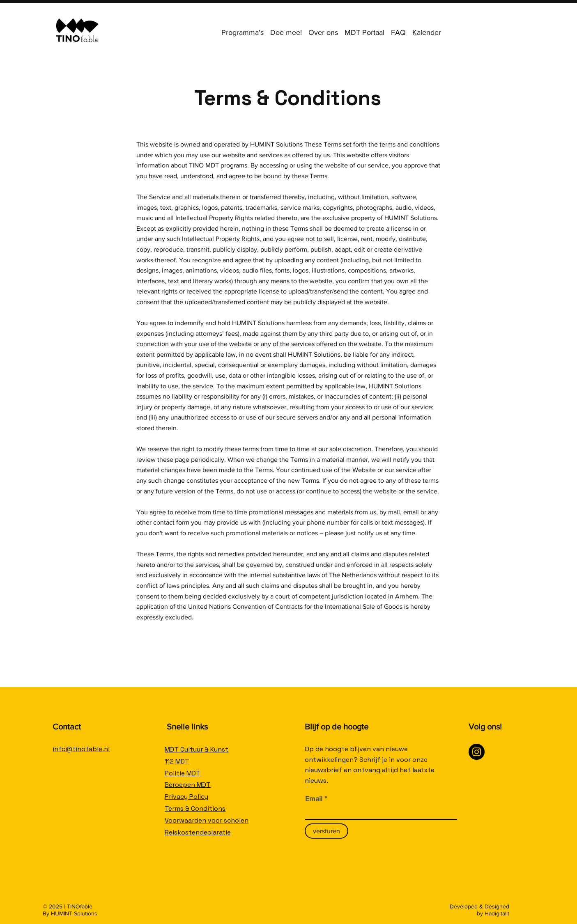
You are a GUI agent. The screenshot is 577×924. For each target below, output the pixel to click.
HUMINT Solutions (74, 913)
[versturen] (326, 831)
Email (314, 799)
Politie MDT (183, 773)
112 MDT (177, 761)
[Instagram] (477, 752)
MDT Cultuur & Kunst (197, 749)
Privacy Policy (186, 797)
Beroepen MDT (188, 785)
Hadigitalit (497, 913)
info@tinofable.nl (81, 749)
